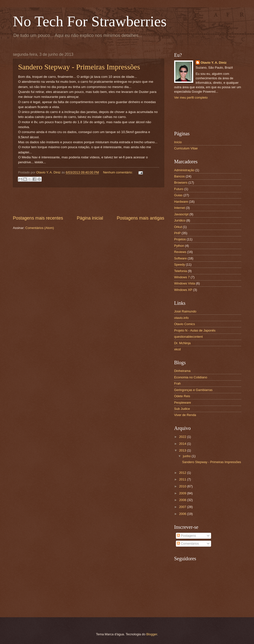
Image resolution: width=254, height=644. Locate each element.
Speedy (180, 265)
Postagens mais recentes (38, 218)
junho (187, 456)
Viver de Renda (185, 415)
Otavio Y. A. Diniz (214, 63)
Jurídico (180, 220)
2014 (183, 444)
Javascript (181, 214)
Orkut (178, 227)
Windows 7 (182, 277)
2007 (183, 507)
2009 (183, 493)
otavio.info (181, 318)
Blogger (152, 634)
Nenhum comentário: (118, 172)
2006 (183, 514)
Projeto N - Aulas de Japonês (195, 330)
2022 (183, 437)
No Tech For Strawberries (90, 21)
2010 (183, 486)
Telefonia (181, 271)
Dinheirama (182, 371)
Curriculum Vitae (186, 148)
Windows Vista (185, 283)
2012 (183, 473)
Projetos (180, 239)
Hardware (181, 202)
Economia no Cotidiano (191, 377)
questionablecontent (188, 337)
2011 (183, 479)
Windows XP (183, 290)
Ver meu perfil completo (191, 98)
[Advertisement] (89, 201)
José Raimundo (185, 311)
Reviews (180, 252)
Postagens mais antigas (141, 218)
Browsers (181, 182)
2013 (183, 450)
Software (180, 258)
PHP (177, 233)
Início (178, 142)
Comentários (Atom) (40, 228)
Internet (180, 208)
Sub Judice (182, 409)
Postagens (186, 536)
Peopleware (183, 403)
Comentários (188, 544)
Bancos (179, 176)
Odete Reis (182, 396)
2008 (183, 500)
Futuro (179, 189)
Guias (178, 195)
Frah (177, 383)
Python (179, 246)
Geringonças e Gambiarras (193, 390)
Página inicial (90, 218)
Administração (184, 170)
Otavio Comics (185, 324)
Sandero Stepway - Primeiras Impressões (79, 67)
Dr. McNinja (182, 343)
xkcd (177, 349)
